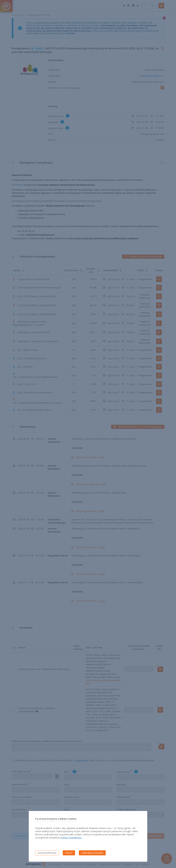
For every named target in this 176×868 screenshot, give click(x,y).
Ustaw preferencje (47, 853)
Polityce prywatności (71, 838)
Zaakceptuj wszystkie (92, 853)
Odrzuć (69, 853)
